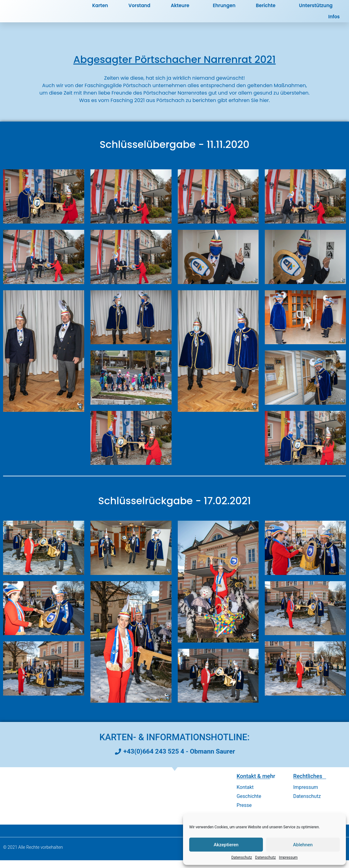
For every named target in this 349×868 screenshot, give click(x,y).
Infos (336, 21)
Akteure (181, 9)
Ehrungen (224, 9)
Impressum (288, 857)
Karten (100, 9)
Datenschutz (242, 857)
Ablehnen (303, 845)
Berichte (267, 9)
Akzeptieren (226, 845)
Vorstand (140, 9)
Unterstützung (316, 9)
